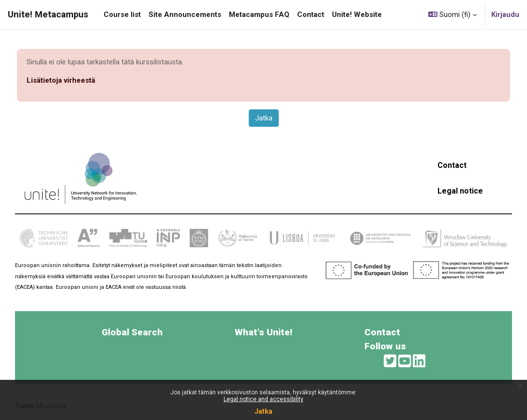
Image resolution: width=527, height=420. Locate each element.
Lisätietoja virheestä (61, 80)
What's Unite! (263, 332)
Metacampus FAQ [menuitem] (259, 15)
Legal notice (460, 191)
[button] (452, 15)
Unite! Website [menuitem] (357, 15)
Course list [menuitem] (122, 15)
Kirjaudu (505, 15)
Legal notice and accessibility (263, 399)
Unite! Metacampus (48, 14)
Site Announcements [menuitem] (185, 15)
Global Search (132, 332)
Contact (452, 165)
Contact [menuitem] (311, 15)
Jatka (263, 411)
